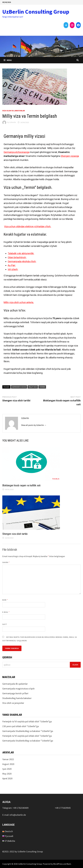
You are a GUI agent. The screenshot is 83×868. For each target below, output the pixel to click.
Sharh (6, 562)
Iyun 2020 (7, 769)
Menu (8, 60)
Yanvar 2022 (8, 759)
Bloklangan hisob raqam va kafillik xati (21, 485)
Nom (5, 600)
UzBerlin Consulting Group (36, 12)
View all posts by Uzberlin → (34, 425)
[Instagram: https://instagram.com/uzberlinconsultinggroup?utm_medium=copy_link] (72, 25)
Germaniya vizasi (19, 387)
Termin (42, 387)
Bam (69, 864)
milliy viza (33, 387)
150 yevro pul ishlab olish (14, 726)
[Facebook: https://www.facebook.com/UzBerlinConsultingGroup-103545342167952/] (78, 25)
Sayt (5, 624)
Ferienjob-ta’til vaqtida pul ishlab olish (21, 721)
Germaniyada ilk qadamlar (15, 684)
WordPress (58, 864)
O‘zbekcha (10, 841)
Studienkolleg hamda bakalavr (17, 698)
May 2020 (7, 774)
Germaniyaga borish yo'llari (15, 693)
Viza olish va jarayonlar (14, 111)
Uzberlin (13, 122)
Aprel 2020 (7, 778)
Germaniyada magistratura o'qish (18, 689)
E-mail (6, 612)
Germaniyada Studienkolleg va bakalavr (21, 731)
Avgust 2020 (8, 764)
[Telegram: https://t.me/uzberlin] (66, 25)
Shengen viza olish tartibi (15, 534)
